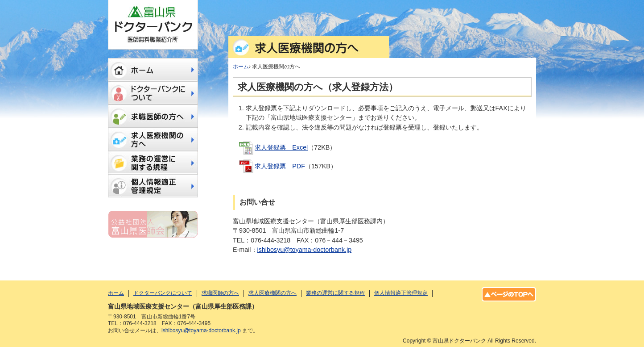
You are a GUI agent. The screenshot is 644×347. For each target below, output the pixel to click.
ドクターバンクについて (153, 93)
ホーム (153, 70)
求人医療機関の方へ (153, 139)
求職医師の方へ (153, 116)
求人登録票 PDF (280, 166)
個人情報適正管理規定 (153, 186)
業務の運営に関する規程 (153, 163)
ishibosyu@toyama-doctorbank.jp (305, 250)
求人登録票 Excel (281, 147)
